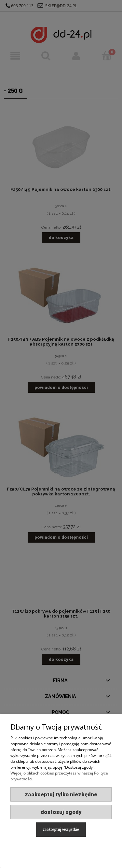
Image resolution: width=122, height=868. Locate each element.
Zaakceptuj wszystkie (61, 829)
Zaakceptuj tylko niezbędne (61, 794)
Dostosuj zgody (61, 812)
